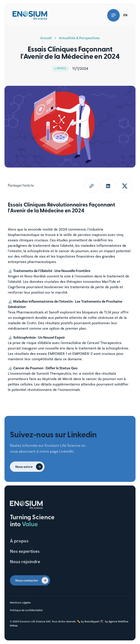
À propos (19, 541)
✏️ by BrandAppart (89, 622)
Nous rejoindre (25, 562)
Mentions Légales (20, 603)
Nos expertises (25, 552)
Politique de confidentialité (26, 610)
